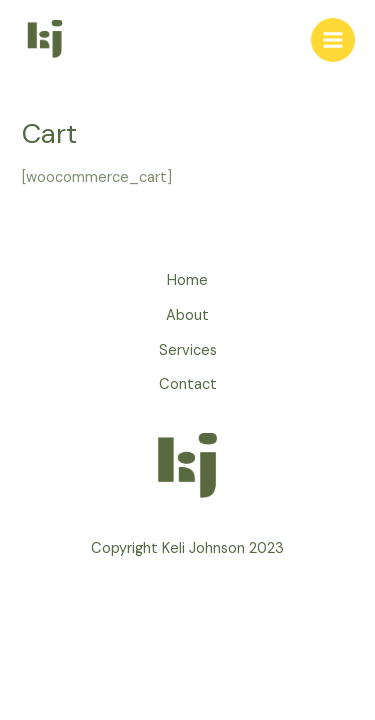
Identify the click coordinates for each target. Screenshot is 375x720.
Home (187, 280)
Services (188, 350)
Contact (188, 384)
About (187, 315)
